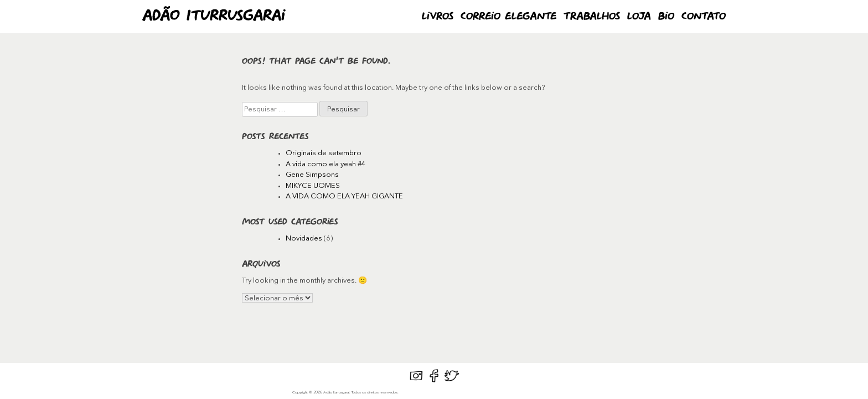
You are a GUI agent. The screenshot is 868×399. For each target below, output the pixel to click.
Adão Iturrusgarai (214, 16)
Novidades (304, 239)
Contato (704, 17)
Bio (666, 17)
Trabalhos (592, 17)
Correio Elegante (508, 17)
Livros (438, 17)
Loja (639, 17)
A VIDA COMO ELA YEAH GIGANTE (344, 196)
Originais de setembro (324, 153)
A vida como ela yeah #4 (326, 164)
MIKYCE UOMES (313, 186)
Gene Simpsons (312, 175)
